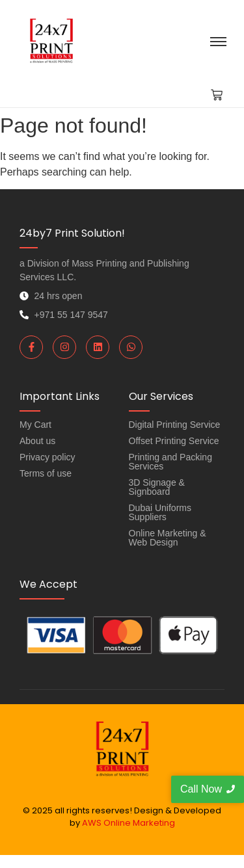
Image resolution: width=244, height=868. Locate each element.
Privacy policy (47, 457)
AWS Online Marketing (129, 823)
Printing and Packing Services (170, 462)
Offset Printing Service (174, 441)
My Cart (35, 425)
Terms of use (46, 473)
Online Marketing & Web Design (168, 538)
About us (37, 441)
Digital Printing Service (175, 425)
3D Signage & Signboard (157, 487)
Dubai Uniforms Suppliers (160, 512)
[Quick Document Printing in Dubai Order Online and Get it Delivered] (51, 41)
